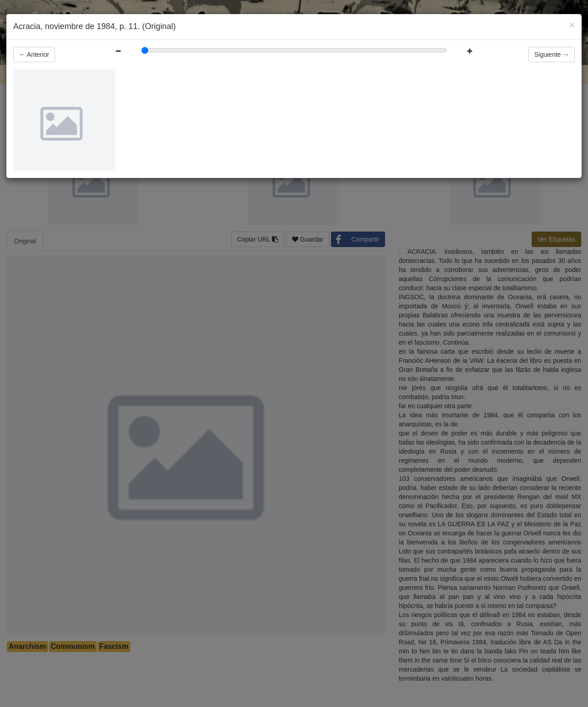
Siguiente (552, 54)
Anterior (34, 54)
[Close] (572, 25)
